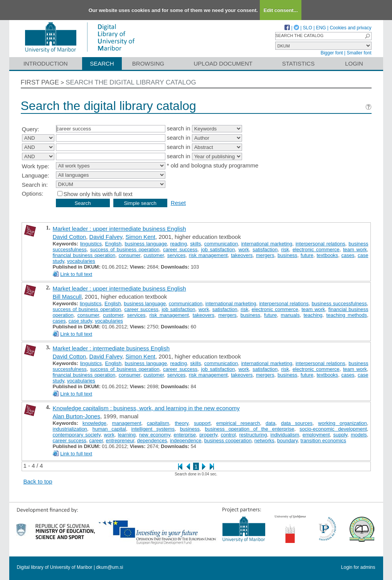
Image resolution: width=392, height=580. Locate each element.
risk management (208, 255)
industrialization (70, 429)
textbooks (327, 255)
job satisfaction (218, 249)
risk (285, 249)
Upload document (223, 63)
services (177, 255)
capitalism (158, 423)
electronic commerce (316, 249)
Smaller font (359, 53)
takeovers (242, 255)
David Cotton (70, 237)
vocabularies (81, 261)
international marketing (267, 244)
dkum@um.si (109, 567)
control (228, 435)
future (307, 255)
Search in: (35, 185)
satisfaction (265, 249)
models (359, 435)
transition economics (324, 440)
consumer (130, 255)
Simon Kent (141, 237)
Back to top (38, 481)
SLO (308, 28)
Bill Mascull (67, 297)
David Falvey (106, 237)
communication (221, 244)
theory (181, 423)
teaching (313, 315)
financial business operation (84, 255)
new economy (155, 435)
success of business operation (125, 249)
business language (146, 244)
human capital (109, 429)
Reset (178, 203)
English (114, 244)
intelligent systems (153, 429)
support (202, 423)
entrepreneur (120, 440)
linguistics (91, 244)
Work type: (36, 166)
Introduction (46, 63)
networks (264, 440)
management (127, 423)
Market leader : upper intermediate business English (119, 229)
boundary (287, 440)
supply (340, 435)
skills (195, 244)
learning (127, 435)
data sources (297, 423)
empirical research (238, 423)
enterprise (185, 435)
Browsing (148, 63)
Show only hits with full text (98, 194)
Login (354, 63)
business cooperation (228, 440)
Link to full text (76, 274)
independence (186, 440)
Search (102, 63)
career (96, 440)
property (208, 435)
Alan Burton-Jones (77, 416)
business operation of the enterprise (250, 429)
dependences (152, 440)
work (244, 249)
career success (180, 249)
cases (348, 255)
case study (80, 321)
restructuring (253, 435)
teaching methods (347, 315)
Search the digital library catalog (131, 82)
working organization (342, 423)
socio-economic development (333, 429)
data (270, 423)
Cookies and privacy (350, 28)
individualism (285, 435)
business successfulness (339, 304)
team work (355, 249)
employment (316, 435)
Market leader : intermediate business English (111, 348)
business (287, 255)
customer (154, 255)
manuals (290, 315)
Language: (36, 175)
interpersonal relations (320, 244)
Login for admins (358, 567)
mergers (265, 255)
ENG (321, 28)
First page (40, 82)
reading (179, 244)
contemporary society (77, 435)
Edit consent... (281, 10)
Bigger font (332, 53)
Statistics (298, 63)
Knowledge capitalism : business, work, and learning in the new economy (146, 408)
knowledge (94, 423)
